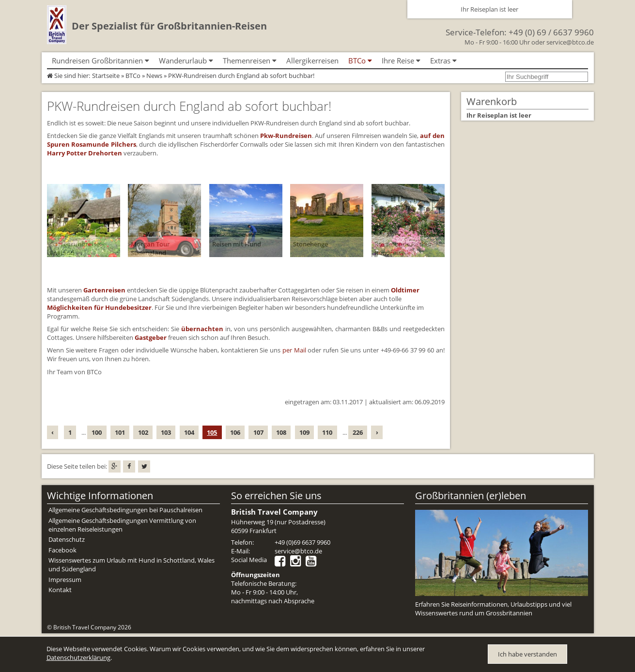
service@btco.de (570, 42)
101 (120, 432)
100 (97, 432)
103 (166, 432)
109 (304, 432)
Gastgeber (151, 337)
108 (281, 432)
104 (189, 432)
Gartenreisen (104, 290)
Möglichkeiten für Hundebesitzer (99, 307)
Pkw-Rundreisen (286, 136)
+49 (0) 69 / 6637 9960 (551, 32)
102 (143, 432)
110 (327, 432)
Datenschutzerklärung (78, 657)
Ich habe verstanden (527, 654)
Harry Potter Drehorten (85, 153)
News (154, 76)
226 (358, 432)
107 (258, 432)
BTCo (133, 76)
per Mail (294, 350)
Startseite (106, 76)
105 (212, 432)
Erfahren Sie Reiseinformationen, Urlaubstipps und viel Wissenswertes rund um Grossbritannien (493, 609)
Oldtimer (405, 290)
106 (235, 432)
